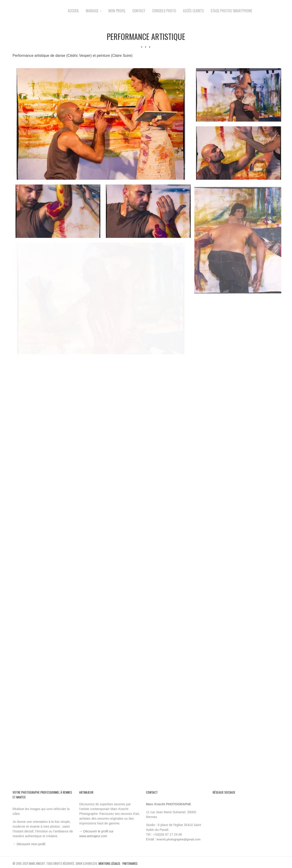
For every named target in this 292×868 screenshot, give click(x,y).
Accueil (73, 11)
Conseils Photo (164, 11)
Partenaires (130, 863)
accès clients (193, 11)
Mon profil (117, 11)
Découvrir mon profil (31, 844)
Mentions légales (109, 863)
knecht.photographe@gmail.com (179, 839)
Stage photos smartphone (231, 11)
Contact (139, 11)
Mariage (92, 11)
